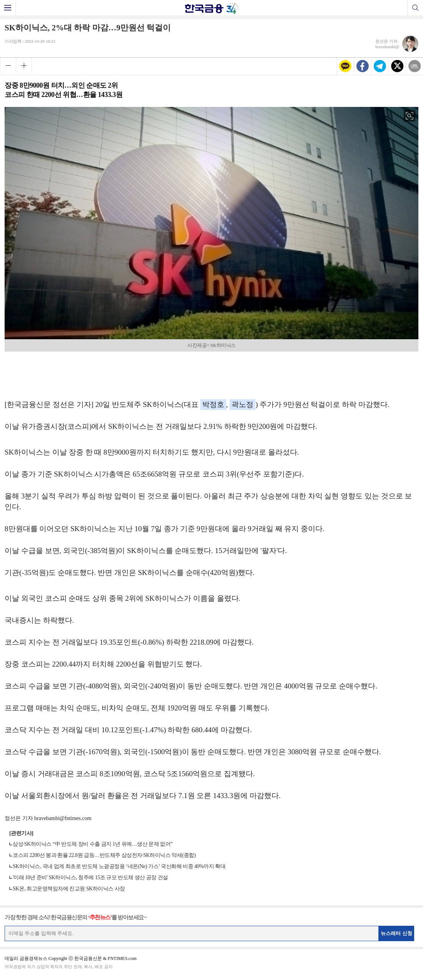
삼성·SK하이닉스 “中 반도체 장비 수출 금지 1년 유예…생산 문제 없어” (93, 844)
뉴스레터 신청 (396, 933)
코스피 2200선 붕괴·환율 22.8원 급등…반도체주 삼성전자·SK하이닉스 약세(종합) (104, 855)
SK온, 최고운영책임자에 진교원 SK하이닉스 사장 (69, 889)
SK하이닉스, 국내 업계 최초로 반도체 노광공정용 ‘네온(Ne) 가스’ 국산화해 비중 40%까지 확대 (119, 866)
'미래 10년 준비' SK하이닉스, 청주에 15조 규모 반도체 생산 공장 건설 (90, 877)
